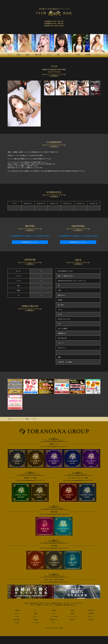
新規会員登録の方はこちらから (30, 242)
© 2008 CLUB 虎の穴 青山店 (54, 628)
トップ (35, 610)
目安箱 (35, 619)
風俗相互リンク (54, 619)
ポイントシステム (73, 616)
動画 (35, 613)
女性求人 (73, 619)
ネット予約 (35, 622)
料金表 (73, 613)
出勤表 (54, 610)
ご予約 (17, 616)
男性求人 (91, 619)
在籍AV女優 (91, 610)
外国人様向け (17, 619)
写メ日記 (17, 622)
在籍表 (73, 610)
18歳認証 (17, 610)
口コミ (54, 622)
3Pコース (91, 616)
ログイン (35, 616)
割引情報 (91, 613)
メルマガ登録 (54, 616)
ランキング (54, 613)
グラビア (17, 613)
